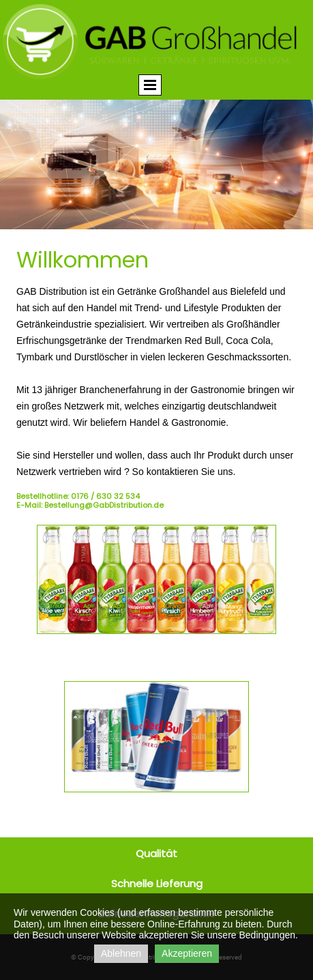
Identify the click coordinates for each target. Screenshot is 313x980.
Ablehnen (121, 953)
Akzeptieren (187, 953)
